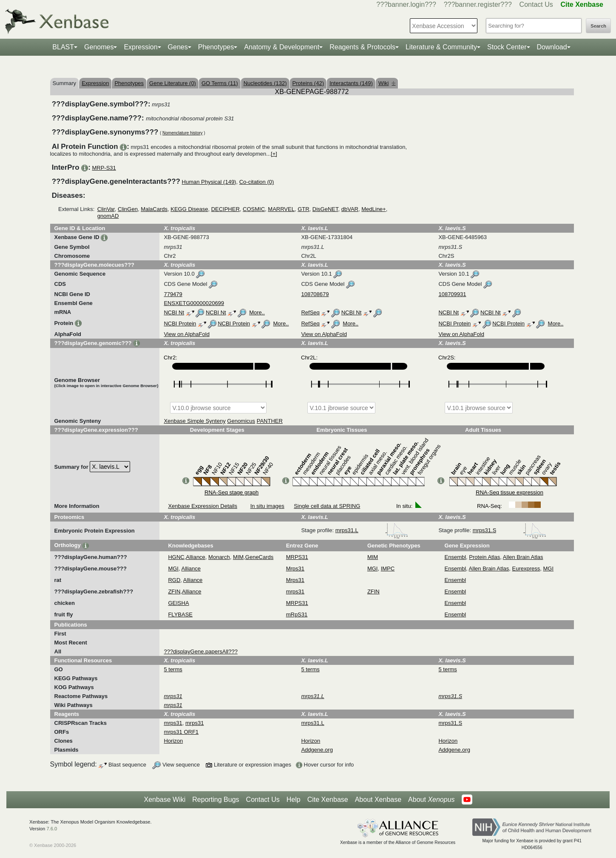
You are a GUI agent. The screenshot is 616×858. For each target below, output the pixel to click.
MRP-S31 (104, 168)
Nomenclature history (182, 133)
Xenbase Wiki (165, 800)
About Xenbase (378, 800)
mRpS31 (297, 614)
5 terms (173, 669)
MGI (173, 569)
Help (294, 800)
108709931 (452, 294)
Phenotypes (216, 47)
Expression (141, 47)
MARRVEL (281, 209)
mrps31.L (372, 530)
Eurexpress (526, 569)
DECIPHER (226, 209)
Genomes (99, 47)
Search (598, 26)
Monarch (219, 557)
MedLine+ (373, 209)
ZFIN (174, 591)
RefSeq (310, 312)
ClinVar (106, 209)
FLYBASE (180, 614)
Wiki (387, 83)
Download (552, 47)
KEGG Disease (189, 209)
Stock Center (507, 47)
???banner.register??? (478, 4)
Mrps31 (295, 569)
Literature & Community (441, 47)
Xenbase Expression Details (203, 506)
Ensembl (456, 557)
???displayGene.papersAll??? (200, 651)
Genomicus (241, 421)
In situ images (267, 506)
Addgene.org (317, 750)
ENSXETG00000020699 (194, 303)
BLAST (63, 47)
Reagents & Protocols (362, 47)
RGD (174, 580)
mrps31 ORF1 (181, 732)
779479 (173, 294)
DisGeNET (325, 209)
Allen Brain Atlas (523, 557)
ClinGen (128, 209)
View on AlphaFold (186, 334)
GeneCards (259, 557)
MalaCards (154, 209)
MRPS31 (297, 557)
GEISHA (178, 603)
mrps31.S (510, 530)
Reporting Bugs (216, 800)
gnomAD (108, 216)
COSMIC (254, 209)
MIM (238, 557)
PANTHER (270, 421)
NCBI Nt (174, 312)
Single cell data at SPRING (327, 506)
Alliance (196, 557)
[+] (274, 154)
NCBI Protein (180, 324)
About (431, 800)
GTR (303, 209)
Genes (178, 47)
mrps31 (295, 591)
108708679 (315, 294)
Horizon (173, 741)
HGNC (176, 557)
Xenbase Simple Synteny (194, 421)
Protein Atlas (484, 557)
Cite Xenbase (328, 800)
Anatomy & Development (282, 47)
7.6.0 (52, 829)
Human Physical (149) (209, 182)
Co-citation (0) (257, 182)
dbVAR (350, 209)
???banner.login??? (406, 4)
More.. (257, 312)
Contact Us (536, 4)
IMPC (388, 569)
